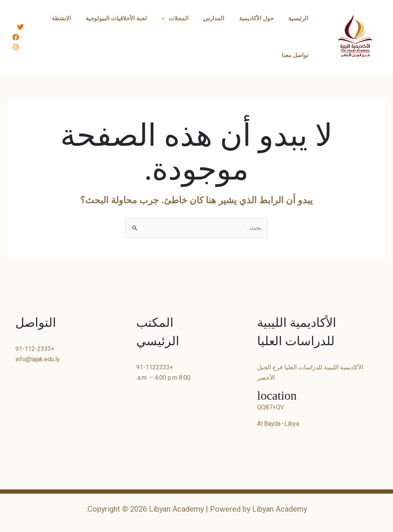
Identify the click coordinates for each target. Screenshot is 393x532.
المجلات (186, 18)
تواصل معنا (296, 55)
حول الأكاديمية (261, 18)
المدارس (222, 18)
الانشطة (79, 18)
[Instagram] (16, 47)
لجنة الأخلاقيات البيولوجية (131, 18)
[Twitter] (20, 27)
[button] (176, 18)
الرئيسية (300, 18)
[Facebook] (16, 37)
